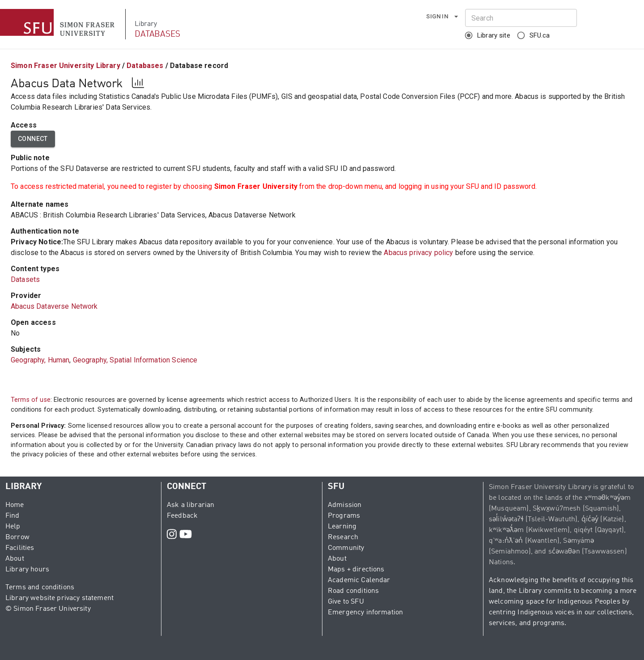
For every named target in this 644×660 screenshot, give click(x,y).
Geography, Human (40, 360)
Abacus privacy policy (418, 253)
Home (15, 505)
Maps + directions (356, 570)
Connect (33, 139)
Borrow (17, 537)
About (15, 559)
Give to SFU (346, 602)
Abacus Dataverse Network (54, 306)
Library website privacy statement (59, 598)
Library (146, 24)
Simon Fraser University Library (66, 66)
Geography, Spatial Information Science (135, 360)
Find (13, 516)
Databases (145, 66)
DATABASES (157, 34)
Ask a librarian (191, 505)
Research (343, 537)
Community (346, 548)
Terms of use (31, 400)
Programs (344, 516)
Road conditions (353, 591)
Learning (342, 527)
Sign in (443, 17)
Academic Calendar (359, 580)
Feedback (182, 516)
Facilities (20, 548)
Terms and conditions (40, 588)
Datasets (25, 279)
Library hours (27, 570)
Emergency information (365, 613)
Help (13, 527)
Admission (345, 505)
